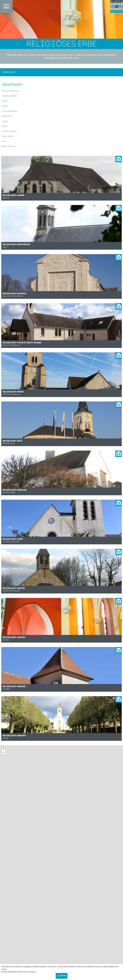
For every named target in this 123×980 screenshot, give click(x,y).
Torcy (4, 141)
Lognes (5, 121)
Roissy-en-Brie (8, 136)
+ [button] (3, 749)
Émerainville (7, 116)
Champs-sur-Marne (9, 96)
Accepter (62, 976)
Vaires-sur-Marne (9, 146)
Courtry (5, 106)
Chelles (5, 101)
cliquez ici (33, 972)
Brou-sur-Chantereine (10, 91)
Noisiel (5, 126)
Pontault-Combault (9, 131)
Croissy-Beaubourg (9, 111)
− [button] (3, 753)
